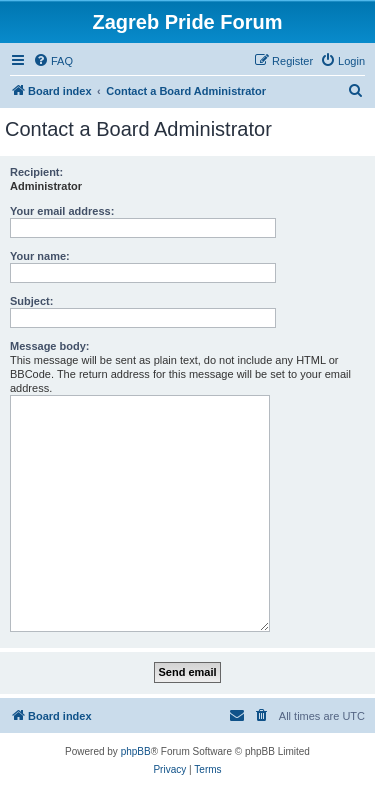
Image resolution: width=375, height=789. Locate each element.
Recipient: (36, 172)
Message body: (49, 346)
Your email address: (62, 211)
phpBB (136, 751)
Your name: (40, 256)
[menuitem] (53, 61)
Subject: (31, 301)
